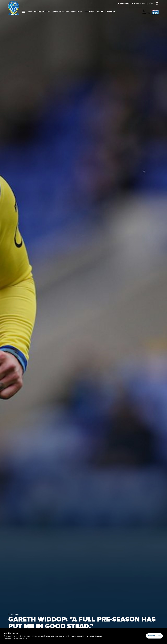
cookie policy (15, 638)
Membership (123, 4)
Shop (150, 4)
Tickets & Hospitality (61, 12)
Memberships (77, 12)
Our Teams (89, 12)
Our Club (100, 12)
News (30, 12)
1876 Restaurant (138, 4)
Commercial (110, 12)
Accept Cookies (154, 636)
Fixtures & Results (42, 12)
